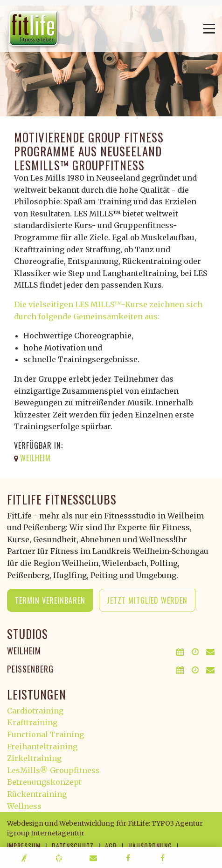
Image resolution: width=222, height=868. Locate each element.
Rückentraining (37, 794)
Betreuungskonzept (44, 782)
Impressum (24, 845)
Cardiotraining (35, 711)
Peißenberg (30, 669)
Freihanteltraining (42, 747)
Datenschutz (73, 845)
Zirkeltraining (34, 758)
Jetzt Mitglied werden (147, 600)
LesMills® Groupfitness (53, 770)
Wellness (24, 806)
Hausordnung (150, 845)
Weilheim (24, 651)
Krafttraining (32, 722)
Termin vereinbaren (50, 600)
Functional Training (45, 734)
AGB (111, 845)
